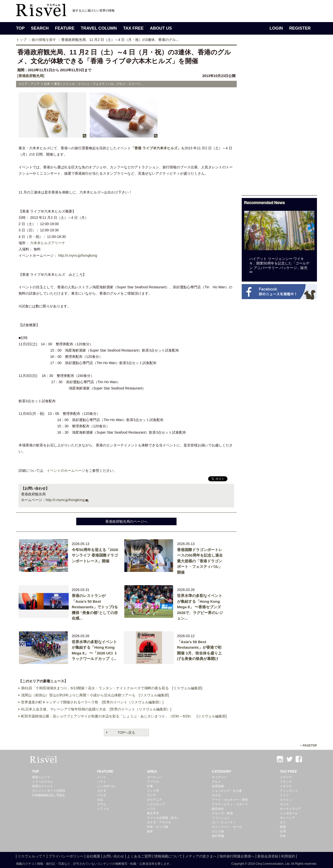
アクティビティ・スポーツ (230, 804)
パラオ (102, 795)
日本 (283, 836)
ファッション (221, 818)
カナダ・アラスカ (159, 822)
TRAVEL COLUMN (99, 28)
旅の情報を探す (44, 40)
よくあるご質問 (139, 856)
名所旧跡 (218, 786)
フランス (286, 782)
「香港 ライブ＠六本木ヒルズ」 (156, 148)
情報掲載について (168, 856)
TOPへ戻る (127, 732)
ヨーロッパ (154, 777)
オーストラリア (290, 809)
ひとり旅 (218, 831)
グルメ (216, 782)
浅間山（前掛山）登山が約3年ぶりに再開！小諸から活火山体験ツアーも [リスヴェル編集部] (95, 695)
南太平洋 (153, 813)
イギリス (286, 786)
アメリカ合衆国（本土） (163, 818)
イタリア (286, 777)
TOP (20, 28)
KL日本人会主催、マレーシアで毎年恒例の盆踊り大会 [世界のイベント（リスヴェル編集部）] (96, 709)
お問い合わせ (114, 856)
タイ (283, 822)
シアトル (103, 809)
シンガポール (106, 786)
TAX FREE (133, 28)
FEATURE (65, 28)
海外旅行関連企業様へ (237, 856)
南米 (150, 831)
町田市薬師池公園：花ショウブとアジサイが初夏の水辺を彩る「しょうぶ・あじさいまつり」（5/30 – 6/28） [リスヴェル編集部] (124, 716)
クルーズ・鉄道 (222, 813)
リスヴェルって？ (32, 856)
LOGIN (276, 28)
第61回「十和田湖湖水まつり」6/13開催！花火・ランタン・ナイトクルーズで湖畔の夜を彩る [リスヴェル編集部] (112, 688)
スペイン (286, 800)
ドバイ (102, 777)
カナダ (102, 791)
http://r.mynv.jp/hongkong (78, 255)
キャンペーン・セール (227, 827)
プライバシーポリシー (66, 856)
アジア (151, 795)
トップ (21, 40)
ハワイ (102, 782)
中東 (150, 786)
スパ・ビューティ (224, 822)
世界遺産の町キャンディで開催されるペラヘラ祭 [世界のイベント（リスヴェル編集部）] (92, 702)
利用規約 (288, 856)
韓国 (283, 827)
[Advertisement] (279, 120)
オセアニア (154, 800)
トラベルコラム (43, 782)
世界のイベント (43, 786)
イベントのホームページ (66, 471)
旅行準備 (218, 836)
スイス (284, 804)
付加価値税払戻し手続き (49, 795)
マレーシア (287, 818)
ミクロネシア (156, 804)
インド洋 (153, 791)
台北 (100, 800)
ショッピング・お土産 (227, 791)
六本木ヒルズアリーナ (48, 243)
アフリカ (153, 782)
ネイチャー (219, 777)
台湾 (283, 831)
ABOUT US (161, 28)
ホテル (216, 795)
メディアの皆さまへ (201, 856)
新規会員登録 (268, 856)
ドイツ (284, 795)
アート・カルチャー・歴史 (230, 800)
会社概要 (93, 856)
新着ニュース (41, 777)
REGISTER (300, 28)
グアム (102, 804)
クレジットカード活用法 (49, 791)
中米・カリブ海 (157, 827)
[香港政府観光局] (31, 76)
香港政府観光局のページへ (126, 521)
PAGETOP (310, 746)
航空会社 (218, 809)
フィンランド (289, 791)
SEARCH (40, 28)
